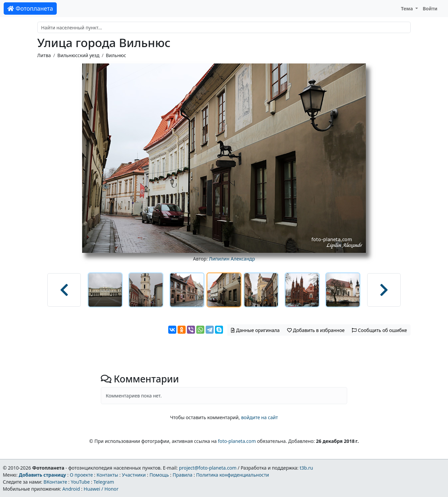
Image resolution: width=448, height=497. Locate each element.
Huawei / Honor (101, 489)
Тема (408, 9)
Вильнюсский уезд (78, 55)
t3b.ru (306, 468)
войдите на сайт (259, 417)
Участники (134, 475)
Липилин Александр (232, 259)
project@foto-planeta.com (208, 468)
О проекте (81, 475)
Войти (430, 9)
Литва (44, 55)
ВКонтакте (55, 482)
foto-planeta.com (237, 441)
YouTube (80, 482)
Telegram (104, 482)
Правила (182, 475)
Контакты (107, 475)
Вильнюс (116, 55)
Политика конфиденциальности (233, 475)
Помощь (159, 475)
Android (71, 489)
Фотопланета (30, 8)
